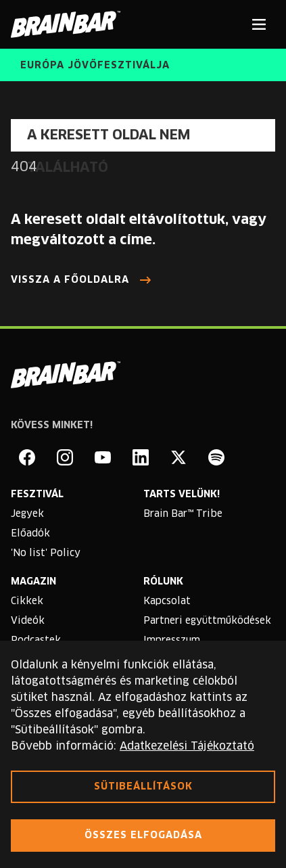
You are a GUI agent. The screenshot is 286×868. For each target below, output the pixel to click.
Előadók (30, 534)
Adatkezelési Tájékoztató (187, 746)
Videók (28, 621)
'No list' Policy (46, 553)
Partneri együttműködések (207, 621)
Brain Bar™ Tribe (183, 514)
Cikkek (27, 601)
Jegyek (27, 514)
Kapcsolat (167, 601)
